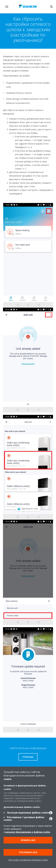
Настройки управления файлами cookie (28, 860)
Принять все (28, 840)
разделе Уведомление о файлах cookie (28, 832)
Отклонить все (28, 852)
